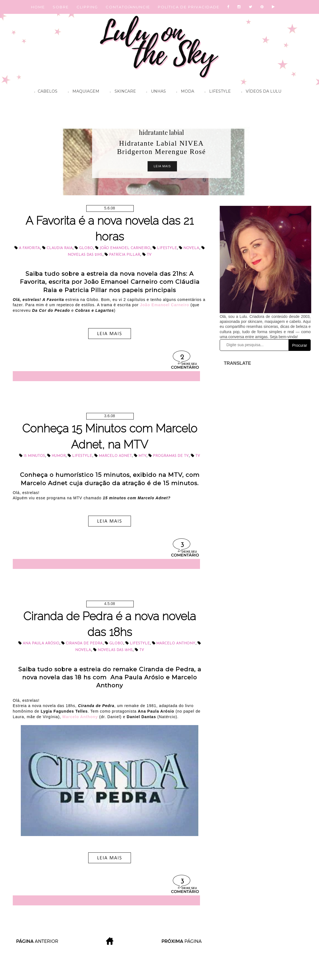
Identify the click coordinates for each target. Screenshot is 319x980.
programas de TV (171, 456)
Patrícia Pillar (125, 255)
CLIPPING (87, 7)
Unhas (155, 92)
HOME (38, 7)
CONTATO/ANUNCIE (128, 7)
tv (149, 255)
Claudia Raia (60, 248)
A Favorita (29, 248)
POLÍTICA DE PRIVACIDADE (189, 7)
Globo (86, 248)
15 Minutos (34, 456)
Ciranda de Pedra (84, 643)
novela (191, 248)
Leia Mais (162, 166)
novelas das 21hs (85, 255)
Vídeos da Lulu (260, 92)
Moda (184, 92)
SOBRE (61, 7)
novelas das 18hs (115, 650)
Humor (59, 456)
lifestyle (167, 248)
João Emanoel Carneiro (125, 248)
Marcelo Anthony (176, 643)
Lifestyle (216, 92)
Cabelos (45, 92)
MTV (142, 456)
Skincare (121, 92)
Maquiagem (82, 92)
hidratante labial (161, 132)
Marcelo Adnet (115, 456)
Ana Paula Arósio (41, 643)
